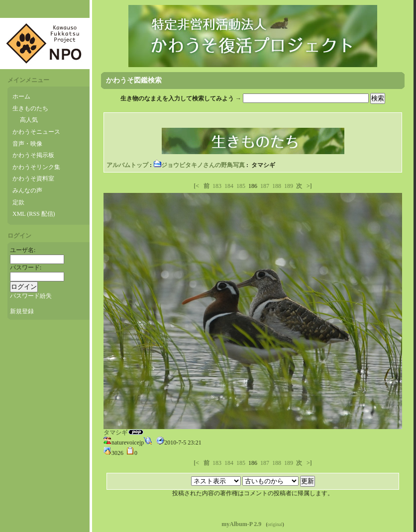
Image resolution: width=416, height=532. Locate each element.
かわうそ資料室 (33, 178)
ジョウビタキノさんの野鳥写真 (199, 165)
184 (229, 186)
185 (241, 186)
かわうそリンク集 (36, 167)
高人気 (29, 120)
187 (265, 186)
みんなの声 (27, 190)
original (275, 524)
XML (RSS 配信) (34, 214)
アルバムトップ (127, 165)
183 (217, 186)
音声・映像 (27, 144)
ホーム (21, 96)
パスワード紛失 (31, 296)
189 (289, 186)
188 (277, 186)
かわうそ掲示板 (33, 155)
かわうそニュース (36, 132)
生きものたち (30, 108)
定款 (18, 202)
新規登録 (22, 311)
